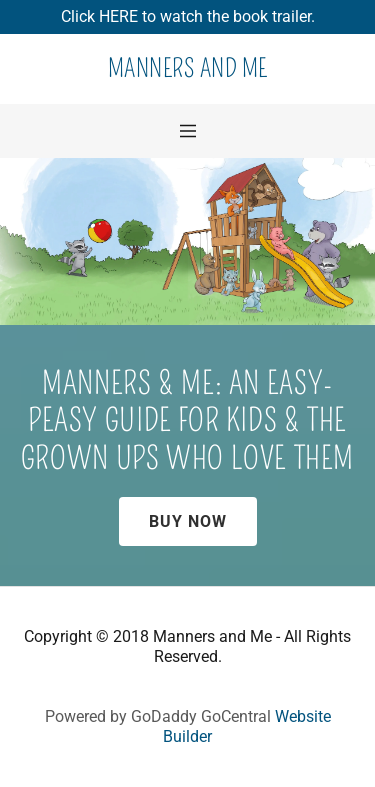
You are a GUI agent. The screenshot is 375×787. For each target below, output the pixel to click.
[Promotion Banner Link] (187, 17)
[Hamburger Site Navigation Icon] (188, 131)
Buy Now (188, 521)
